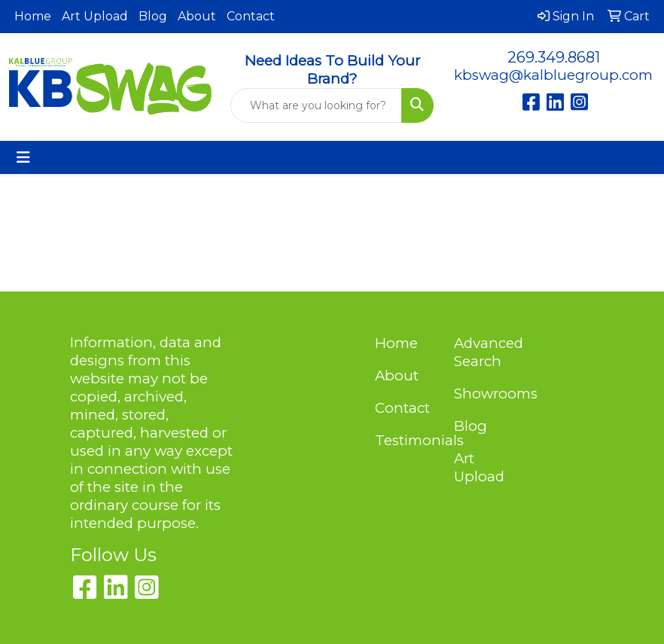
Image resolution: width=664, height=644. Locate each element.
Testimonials (405, 440)
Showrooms (484, 394)
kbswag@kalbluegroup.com (553, 75)
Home (33, 16)
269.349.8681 (554, 57)
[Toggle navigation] (23, 157)
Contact (251, 16)
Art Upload (95, 16)
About (197, 16)
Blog (153, 16)
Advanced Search (484, 352)
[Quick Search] (316, 105)
